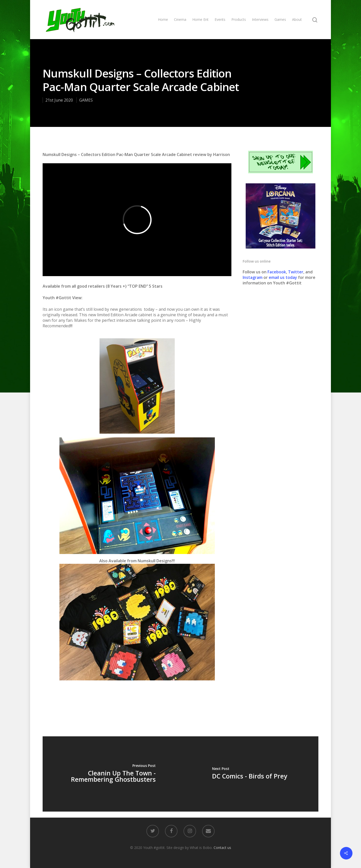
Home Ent (200, 19)
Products (239, 19)
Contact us (222, 848)
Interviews (260, 19)
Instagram (253, 277)
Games (280, 19)
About (297, 19)
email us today (283, 277)
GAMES (86, 100)
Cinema (180, 19)
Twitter (296, 272)
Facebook (277, 272)
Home (163, 19)
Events (220, 19)
